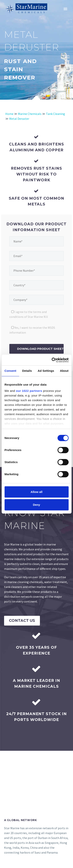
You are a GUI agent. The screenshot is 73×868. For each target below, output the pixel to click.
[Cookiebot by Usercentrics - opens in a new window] (52, 360)
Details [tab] (27, 371)
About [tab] (64, 371)
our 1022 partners (29, 391)
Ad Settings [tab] (46, 371)
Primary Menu (65, 9)
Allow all (36, 492)
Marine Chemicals (30, 114)
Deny (36, 505)
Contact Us (22, 621)
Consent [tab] (10, 371)
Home (9, 114)
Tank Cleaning (55, 114)
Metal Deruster (19, 119)
